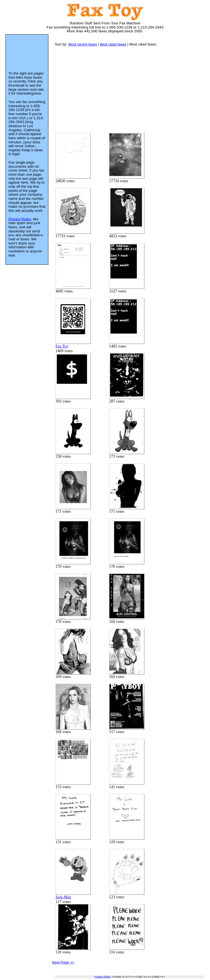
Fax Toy (73, 323)
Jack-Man (73, 874)
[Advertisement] (132, 89)
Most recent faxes (83, 44)
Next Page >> (63, 962)
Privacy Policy (103, 977)
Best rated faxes (113, 44)
